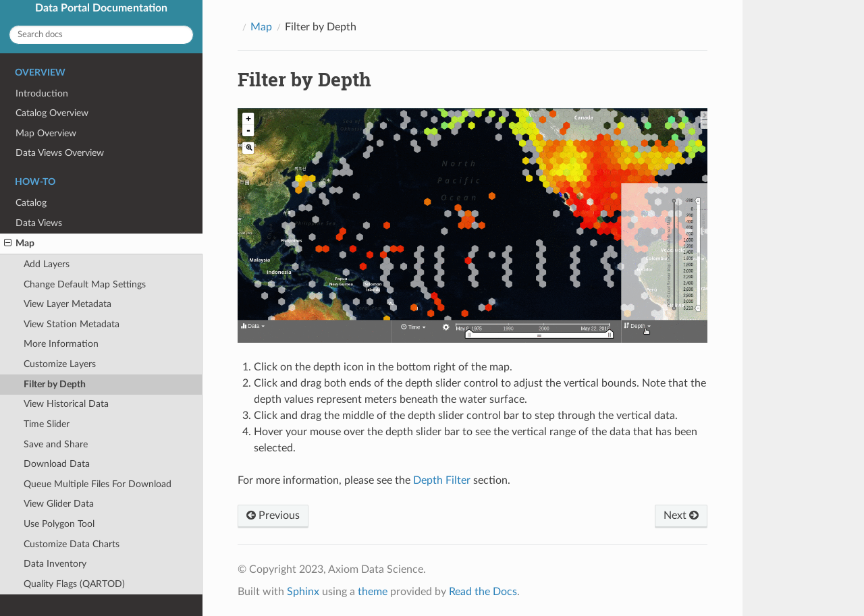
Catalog (31, 203)
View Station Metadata (72, 324)
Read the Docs (483, 592)
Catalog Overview (52, 113)
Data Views (39, 223)
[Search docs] (101, 35)
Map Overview (46, 133)
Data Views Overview (60, 153)
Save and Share (56, 444)
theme (373, 592)
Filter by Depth (55, 384)
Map (19, 244)
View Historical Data (66, 404)
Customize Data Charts (72, 544)
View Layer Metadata (67, 304)
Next (681, 515)
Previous (273, 515)
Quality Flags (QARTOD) (74, 584)
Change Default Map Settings (85, 284)
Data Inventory (55, 564)
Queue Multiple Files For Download (98, 484)
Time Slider (47, 424)
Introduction (42, 93)
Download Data (57, 464)
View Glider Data (59, 504)
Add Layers (47, 264)
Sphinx (303, 592)
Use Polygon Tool (59, 524)
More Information (61, 344)
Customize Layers (60, 364)
